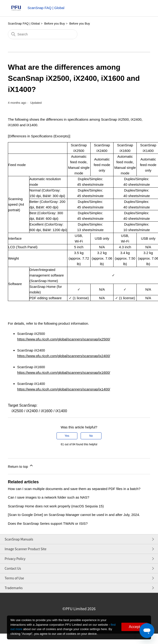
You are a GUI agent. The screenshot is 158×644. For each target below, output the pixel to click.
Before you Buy (55, 24)
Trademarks (14, 588)
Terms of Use (14, 578)
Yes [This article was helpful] (67, 436)
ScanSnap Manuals (19, 539)
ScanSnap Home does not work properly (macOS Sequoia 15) (56, 506)
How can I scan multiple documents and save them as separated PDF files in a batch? (74, 489)
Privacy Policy (15, 559)
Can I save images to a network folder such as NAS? (49, 497)
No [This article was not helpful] (91, 436)
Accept (134, 627)
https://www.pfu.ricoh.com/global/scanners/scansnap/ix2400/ (64, 356)
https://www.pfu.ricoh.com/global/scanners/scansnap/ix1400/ (64, 389)
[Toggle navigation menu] (142, 9)
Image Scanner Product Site (25, 549)
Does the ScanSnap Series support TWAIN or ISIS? (48, 523)
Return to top (21, 466)
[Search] (43, 34)
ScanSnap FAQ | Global (24, 24)
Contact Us (13, 568)
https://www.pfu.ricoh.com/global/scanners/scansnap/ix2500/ (64, 339)
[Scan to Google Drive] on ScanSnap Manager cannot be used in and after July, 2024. (74, 515)
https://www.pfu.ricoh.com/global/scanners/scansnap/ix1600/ (64, 372)
